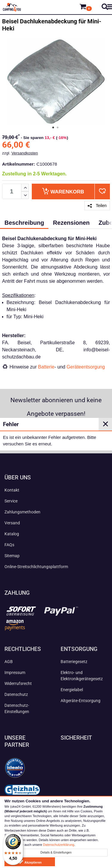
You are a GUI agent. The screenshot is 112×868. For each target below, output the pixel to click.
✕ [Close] (105, 424)
